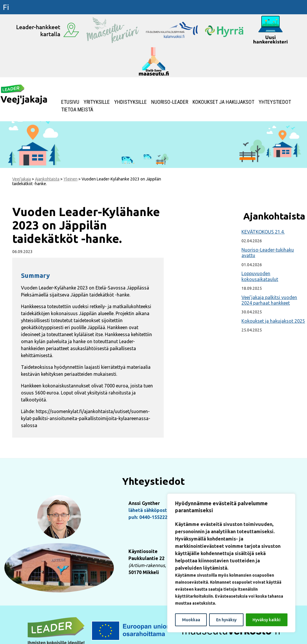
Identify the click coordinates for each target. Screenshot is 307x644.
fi (6, 7)
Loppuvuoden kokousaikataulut (260, 276)
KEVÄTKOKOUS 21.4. (263, 232)
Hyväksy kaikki (267, 620)
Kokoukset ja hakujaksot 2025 (273, 321)
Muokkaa (191, 620)
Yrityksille (97, 102)
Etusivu (70, 102)
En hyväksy (226, 620)
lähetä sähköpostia (150, 510)
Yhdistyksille (130, 102)
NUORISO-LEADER (170, 102)
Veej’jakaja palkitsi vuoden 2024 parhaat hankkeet (269, 300)
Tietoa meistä (77, 110)
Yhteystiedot (275, 102)
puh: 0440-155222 (148, 517)
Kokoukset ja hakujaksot (223, 102)
